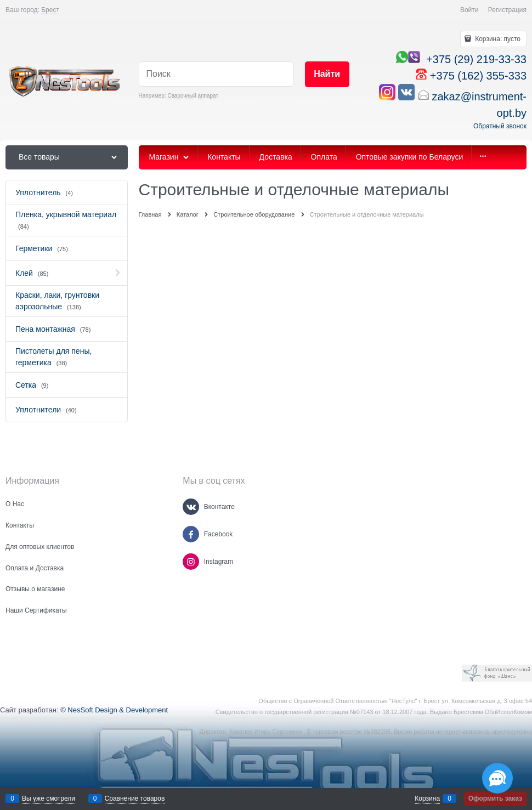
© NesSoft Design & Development (114, 710)
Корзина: (497, 39)
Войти (469, 10)
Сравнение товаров (135, 798)
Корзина (427, 798)
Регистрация (507, 10)
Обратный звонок (500, 126)
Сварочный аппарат (193, 96)
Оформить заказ (495, 798)
